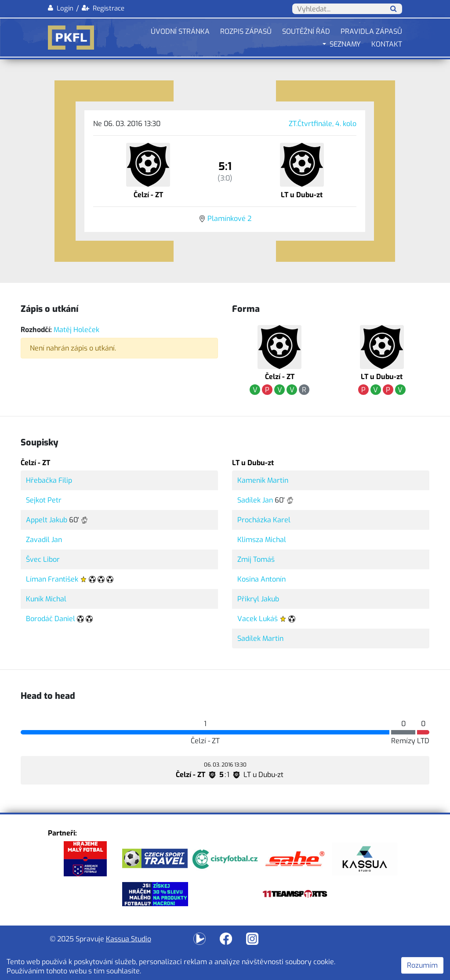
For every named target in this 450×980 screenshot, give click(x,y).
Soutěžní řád (306, 31)
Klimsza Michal (262, 540)
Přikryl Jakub (258, 599)
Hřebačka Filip (49, 480)
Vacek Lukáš (258, 619)
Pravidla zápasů (371, 31)
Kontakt (387, 44)
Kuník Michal (46, 599)
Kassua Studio (129, 939)
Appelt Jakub (47, 520)
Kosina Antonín (261, 579)
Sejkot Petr (44, 500)
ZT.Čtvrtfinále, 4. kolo (323, 124)
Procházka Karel (264, 520)
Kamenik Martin (263, 480)
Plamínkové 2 (229, 219)
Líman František (52, 579)
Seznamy (345, 44)
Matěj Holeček (76, 330)
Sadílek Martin (260, 638)
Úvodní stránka (180, 31)
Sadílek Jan (255, 500)
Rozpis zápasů (246, 31)
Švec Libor (43, 559)
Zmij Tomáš (256, 559)
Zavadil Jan (44, 540)
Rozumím (422, 965)
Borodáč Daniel (51, 619)
